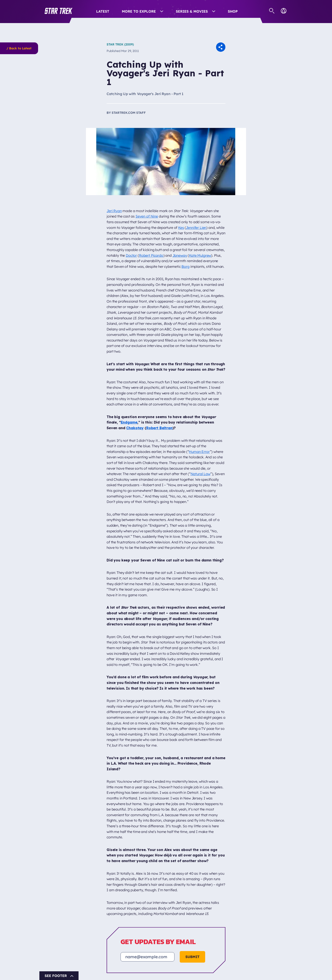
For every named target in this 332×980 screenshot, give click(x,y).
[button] (59, 11)
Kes (181, 228)
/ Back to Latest (19, 48)
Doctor (131, 255)
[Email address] (148, 957)
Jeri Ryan (114, 211)
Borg (185, 266)
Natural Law (200, 474)
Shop (233, 11)
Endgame (129, 422)
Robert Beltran (159, 428)
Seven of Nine (147, 216)
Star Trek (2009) (120, 44)
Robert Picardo (151, 255)
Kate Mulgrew (200, 255)
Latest (103, 11)
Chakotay (135, 428)
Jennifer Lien (196, 228)
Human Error (199, 452)
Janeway (180, 255)
